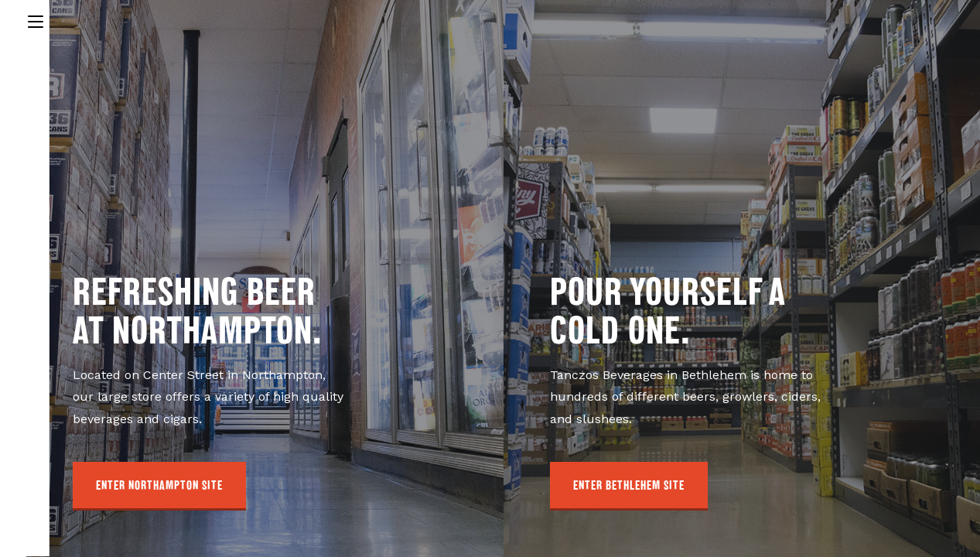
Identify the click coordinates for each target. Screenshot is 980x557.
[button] (159, 486)
